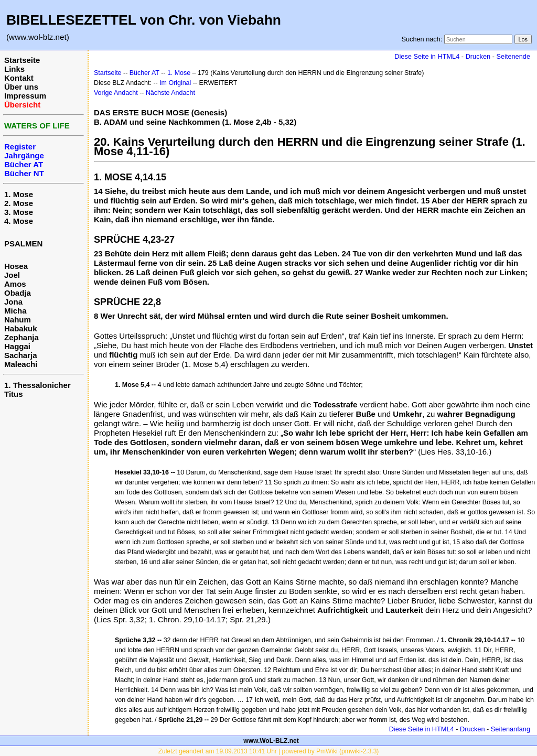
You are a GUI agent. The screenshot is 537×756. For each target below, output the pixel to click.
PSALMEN (23, 244)
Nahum (18, 320)
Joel (12, 275)
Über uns (21, 87)
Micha (15, 311)
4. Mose (19, 221)
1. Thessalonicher (37, 385)
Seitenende (513, 56)
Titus (14, 394)
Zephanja (22, 337)
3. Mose (19, 212)
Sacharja (21, 355)
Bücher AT (144, 73)
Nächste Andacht (170, 93)
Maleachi (21, 364)
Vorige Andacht (116, 93)
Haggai (17, 346)
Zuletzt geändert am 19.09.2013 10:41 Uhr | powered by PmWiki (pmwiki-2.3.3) (269, 751)
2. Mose (19, 203)
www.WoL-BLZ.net (271, 741)
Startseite (22, 60)
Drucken (478, 56)
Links (14, 69)
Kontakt (19, 78)
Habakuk (21, 328)
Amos (15, 284)
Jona (13, 302)
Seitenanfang (511, 729)
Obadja (18, 293)
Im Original (175, 83)
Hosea (16, 266)
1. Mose (19, 194)
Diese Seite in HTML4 (427, 56)
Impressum (25, 96)
